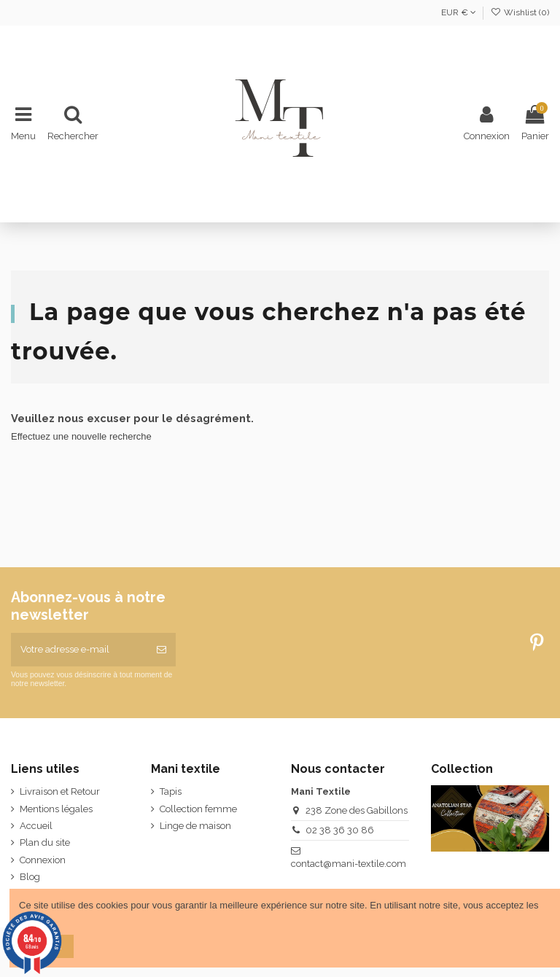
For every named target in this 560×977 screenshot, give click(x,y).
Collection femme (198, 809)
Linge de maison (195, 826)
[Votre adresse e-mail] (79, 650)
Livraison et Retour (60, 791)
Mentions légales (56, 809)
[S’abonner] (162, 650)
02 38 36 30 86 (340, 830)
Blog (30, 877)
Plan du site (45, 842)
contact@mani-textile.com (349, 864)
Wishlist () (520, 12)
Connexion (43, 860)
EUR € (459, 12)
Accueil (36, 826)
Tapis (171, 791)
